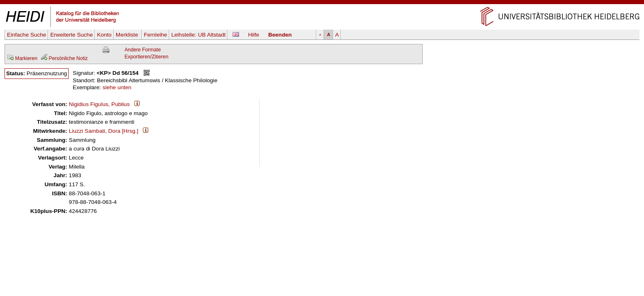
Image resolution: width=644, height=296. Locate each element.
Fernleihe (155, 35)
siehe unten (117, 87)
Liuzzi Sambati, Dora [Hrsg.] (104, 131)
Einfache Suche (26, 35)
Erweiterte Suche (71, 35)
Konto (104, 35)
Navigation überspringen (322, 3)
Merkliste (128, 35)
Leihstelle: (198, 35)
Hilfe (254, 35)
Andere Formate (143, 50)
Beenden (280, 35)
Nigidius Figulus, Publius (99, 104)
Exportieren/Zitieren (146, 57)
